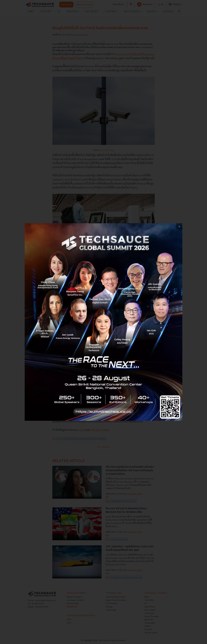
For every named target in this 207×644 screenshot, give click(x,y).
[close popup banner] (179, 226)
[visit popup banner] (104, 322)
